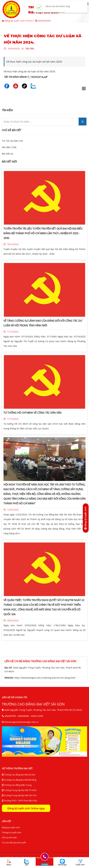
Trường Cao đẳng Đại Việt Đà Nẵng (19, 780)
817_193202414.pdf (36, 77)
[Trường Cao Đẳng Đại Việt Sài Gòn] (7, 86)
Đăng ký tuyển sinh (11, 827)
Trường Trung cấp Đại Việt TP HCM (19, 790)
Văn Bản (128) (9, 147)
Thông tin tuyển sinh (12, 832)
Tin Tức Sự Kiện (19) (12, 141)
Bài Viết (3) (7, 154)
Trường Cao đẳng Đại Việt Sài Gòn (19, 775)
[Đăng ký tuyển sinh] (85, 518)
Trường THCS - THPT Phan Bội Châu (20, 801)
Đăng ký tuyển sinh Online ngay (26, 808)
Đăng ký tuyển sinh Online (18, 21)
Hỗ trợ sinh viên (9, 837)
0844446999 (43, 21)
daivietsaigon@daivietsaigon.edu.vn (22, 722)
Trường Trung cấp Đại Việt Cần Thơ (19, 795)
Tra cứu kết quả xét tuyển (14, 843)
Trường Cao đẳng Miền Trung (17, 785)
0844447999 (10, 716)
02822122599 (37, 716)
